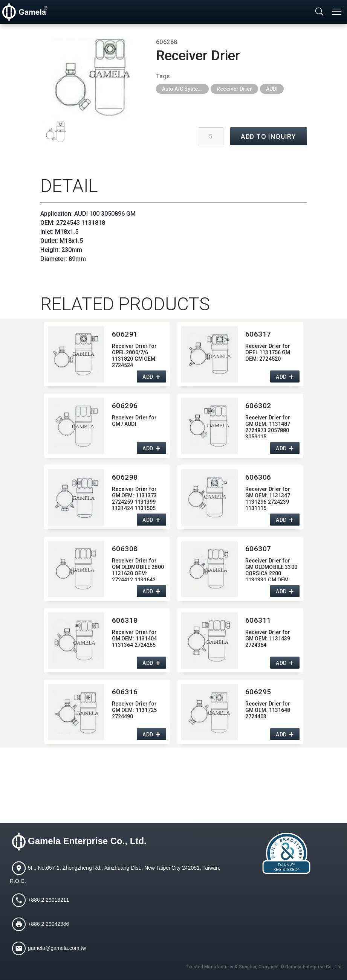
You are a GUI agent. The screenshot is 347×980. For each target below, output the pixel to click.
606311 (258, 620)
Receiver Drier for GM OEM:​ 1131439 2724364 (268, 639)
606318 (125, 620)
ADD (148, 377)
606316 (125, 692)
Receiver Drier (234, 89)
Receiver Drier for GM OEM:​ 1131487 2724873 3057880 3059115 (268, 426)
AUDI (272, 89)
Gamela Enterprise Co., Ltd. (87, 841)
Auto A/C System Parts (185, 89)
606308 (125, 549)
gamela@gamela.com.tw (57, 948)
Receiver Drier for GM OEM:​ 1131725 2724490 (135, 710)
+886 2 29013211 (48, 900)
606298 (125, 477)
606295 (258, 692)
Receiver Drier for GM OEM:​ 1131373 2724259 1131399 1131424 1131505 (135, 498)
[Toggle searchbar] (319, 12)
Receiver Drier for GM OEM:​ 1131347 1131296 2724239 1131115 (268, 498)
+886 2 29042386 (48, 924)
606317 (258, 334)
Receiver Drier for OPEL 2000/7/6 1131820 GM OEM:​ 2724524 (135, 355)
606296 (125, 406)
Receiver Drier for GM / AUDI (135, 421)
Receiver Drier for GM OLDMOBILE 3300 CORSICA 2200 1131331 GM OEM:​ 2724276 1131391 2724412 (271, 569)
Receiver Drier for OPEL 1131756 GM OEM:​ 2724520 (268, 352)
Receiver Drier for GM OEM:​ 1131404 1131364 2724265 (135, 639)
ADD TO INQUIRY (269, 136)
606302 (258, 406)
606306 (258, 477)
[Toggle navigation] (337, 12)
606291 (125, 334)
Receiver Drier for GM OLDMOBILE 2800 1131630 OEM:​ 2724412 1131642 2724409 (138, 569)
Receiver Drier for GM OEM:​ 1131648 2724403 (268, 710)
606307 (258, 549)
